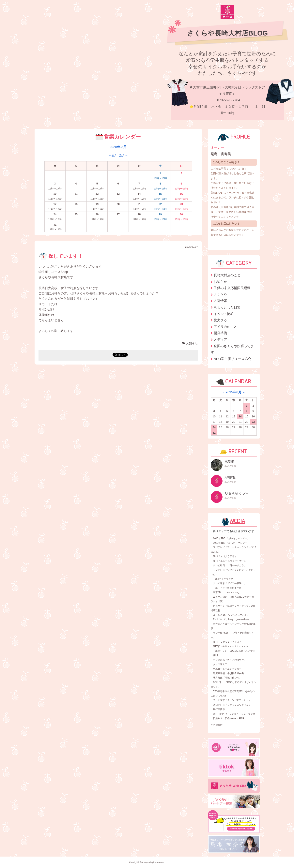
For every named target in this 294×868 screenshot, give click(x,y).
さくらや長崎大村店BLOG (227, 33)
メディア (220, 339)
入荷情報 (220, 301)
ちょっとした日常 (227, 307)
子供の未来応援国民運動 (232, 288)
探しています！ (61, 256)
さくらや (220, 294)
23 (253, 422)
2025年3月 (234, 392)
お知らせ (190, 343)
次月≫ (123, 156)
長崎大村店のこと (227, 275)
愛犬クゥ (220, 320)
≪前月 (113, 156)
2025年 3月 (118, 147)
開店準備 (220, 333)
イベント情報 (224, 314)
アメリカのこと (225, 327)
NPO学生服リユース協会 (232, 359)
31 (214, 433)
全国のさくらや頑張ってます (232, 349)
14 (240, 416)
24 (214, 427)
